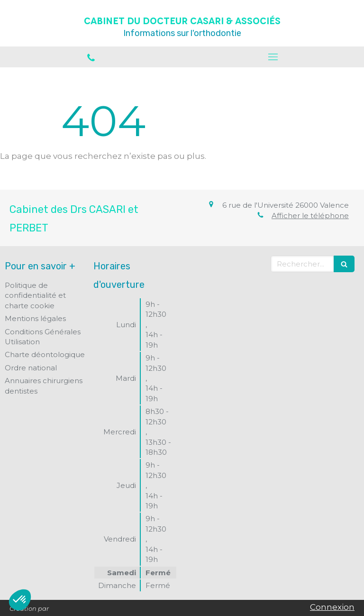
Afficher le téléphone (310, 216)
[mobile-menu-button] (273, 57)
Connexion (332, 607)
